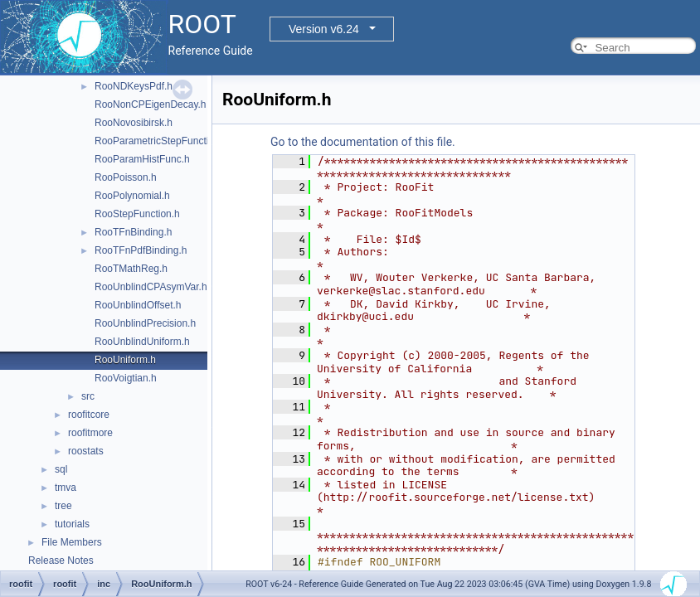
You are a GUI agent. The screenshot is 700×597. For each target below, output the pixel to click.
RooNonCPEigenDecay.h (151, 104)
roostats (86, 451)
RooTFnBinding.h (133, 232)
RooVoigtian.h (126, 378)
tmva (66, 488)
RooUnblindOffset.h (138, 305)
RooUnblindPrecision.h (145, 323)
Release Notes (61, 561)
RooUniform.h (125, 360)
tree (63, 506)
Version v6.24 (324, 29)
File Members (72, 542)
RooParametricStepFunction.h (161, 141)
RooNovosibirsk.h (134, 123)
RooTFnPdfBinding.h (141, 250)
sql (61, 469)
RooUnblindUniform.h (142, 342)
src (88, 396)
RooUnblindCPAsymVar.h (151, 287)
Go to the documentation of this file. (363, 142)
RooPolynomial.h (132, 196)
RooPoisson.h (126, 177)
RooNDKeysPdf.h (134, 86)
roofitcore (89, 415)
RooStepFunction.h (137, 214)
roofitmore (90, 433)
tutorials (72, 524)
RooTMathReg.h (131, 269)
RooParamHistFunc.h (142, 159)
